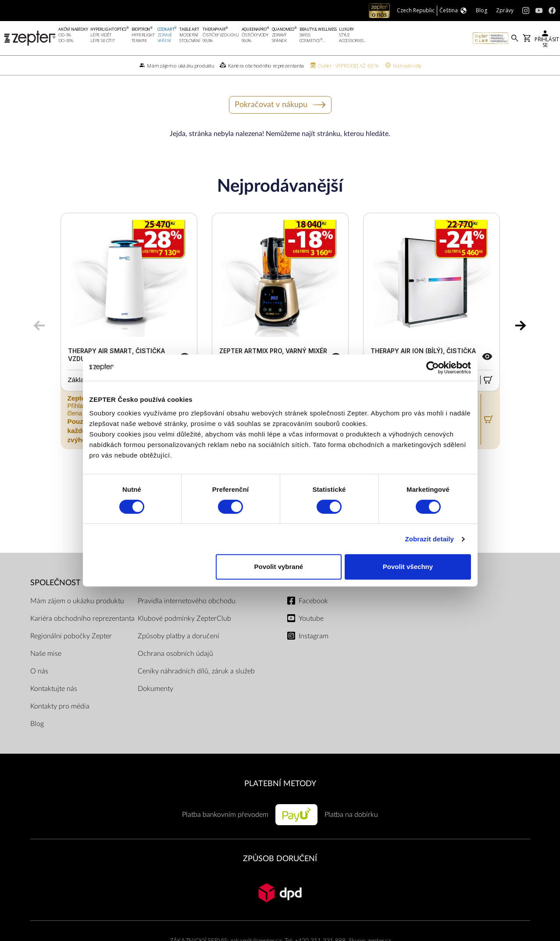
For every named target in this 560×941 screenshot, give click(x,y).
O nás (39, 671)
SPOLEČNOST (55, 583)
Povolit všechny (408, 567)
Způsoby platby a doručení (178, 636)
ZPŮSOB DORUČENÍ (280, 859)
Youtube (311, 619)
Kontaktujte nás (54, 689)
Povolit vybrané (279, 567)
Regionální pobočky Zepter (71, 636)
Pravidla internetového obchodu (187, 601)
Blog (37, 724)
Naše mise (46, 654)
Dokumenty (155, 689)
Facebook (313, 601)
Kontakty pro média (60, 706)
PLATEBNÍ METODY (280, 784)
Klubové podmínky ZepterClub (184, 619)
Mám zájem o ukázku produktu (77, 601)
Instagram (314, 636)
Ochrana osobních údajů (175, 654)
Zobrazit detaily (429, 539)
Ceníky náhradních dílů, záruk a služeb (196, 671)
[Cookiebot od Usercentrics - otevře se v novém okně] (433, 368)
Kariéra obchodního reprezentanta (82, 619)
